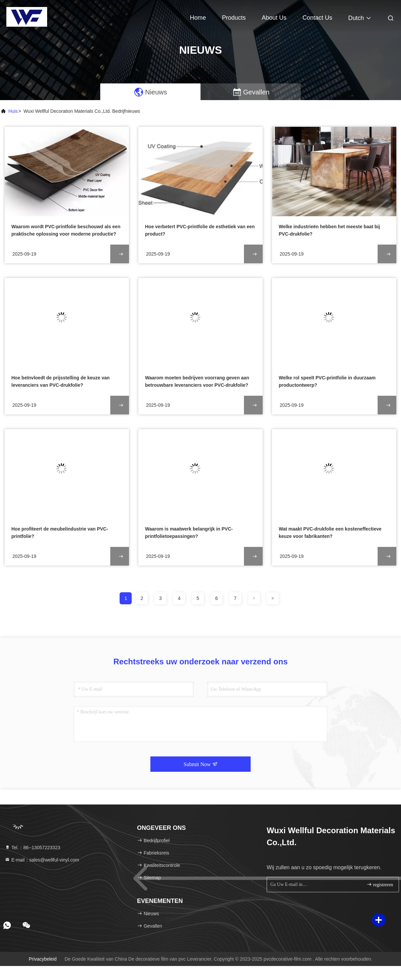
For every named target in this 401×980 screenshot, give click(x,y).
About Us (274, 18)
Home (198, 18)
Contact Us (317, 18)
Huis (13, 111)
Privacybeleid (43, 959)
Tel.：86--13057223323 (32, 848)
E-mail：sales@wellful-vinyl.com (42, 860)
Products (234, 18)
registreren (380, 884)
